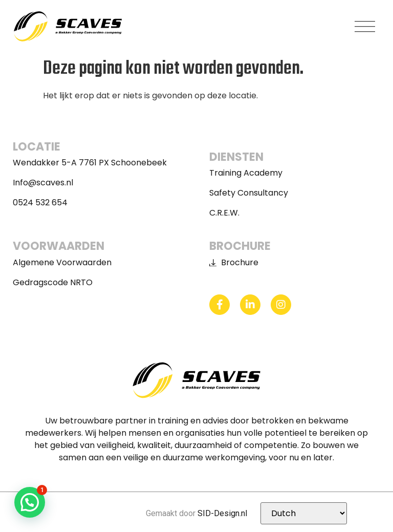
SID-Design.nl (222, 513)
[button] (365, 27)
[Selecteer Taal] (304, 513)
